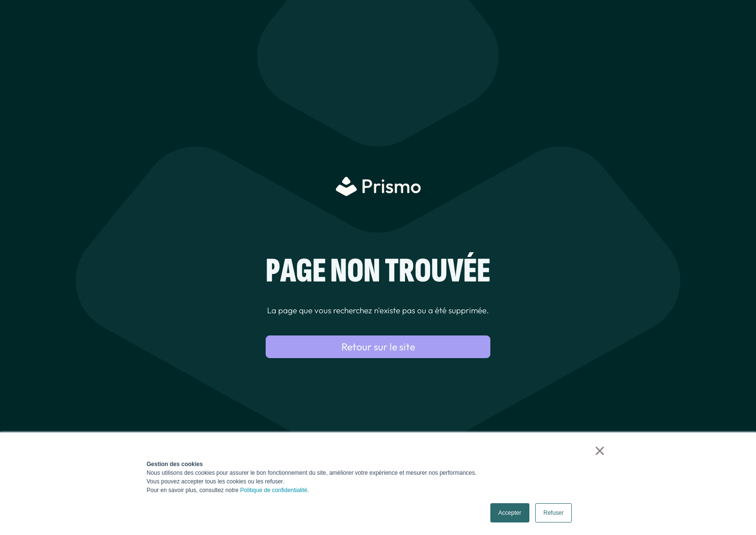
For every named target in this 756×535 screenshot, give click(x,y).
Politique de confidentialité (274, 490)
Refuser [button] (553, 513)
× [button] (600, 451)
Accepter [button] (510, 513)
